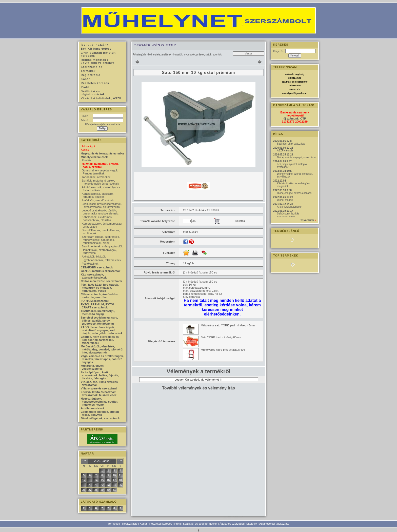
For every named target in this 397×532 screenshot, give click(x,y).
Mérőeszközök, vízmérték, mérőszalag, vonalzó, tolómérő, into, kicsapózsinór (102, 349)
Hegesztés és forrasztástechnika (102, 153)
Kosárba (240, 221)
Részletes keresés (161, 524)
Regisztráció (130, 524)
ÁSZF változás (285, 151)
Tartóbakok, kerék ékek (96, 177)
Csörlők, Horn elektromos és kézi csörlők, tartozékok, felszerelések (100, 340)
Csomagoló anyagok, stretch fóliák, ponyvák (100, 413)
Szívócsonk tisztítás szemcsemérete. (288, 215)
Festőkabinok (90, 264)
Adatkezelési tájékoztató (274, 524)
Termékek (114, 524)
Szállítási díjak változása (291, 144)
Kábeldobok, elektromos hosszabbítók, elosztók (97, 219)
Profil (178, 524)
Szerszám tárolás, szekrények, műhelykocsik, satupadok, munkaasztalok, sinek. (101, 240)
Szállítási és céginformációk (200, 524)
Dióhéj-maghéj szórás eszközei (294, 193)
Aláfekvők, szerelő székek (98, 200)
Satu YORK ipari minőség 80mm (221, 337)
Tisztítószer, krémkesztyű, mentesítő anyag (98, 312)
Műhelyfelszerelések (160, 55)
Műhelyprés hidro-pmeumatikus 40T (223, 350)
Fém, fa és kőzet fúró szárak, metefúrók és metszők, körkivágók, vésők (100, 288)
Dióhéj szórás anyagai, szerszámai (297, 157)
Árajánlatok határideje (289, 207)
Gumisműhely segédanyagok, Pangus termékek (100, 172)
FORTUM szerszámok (95, 301)
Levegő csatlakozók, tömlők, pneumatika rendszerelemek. (100, 212)
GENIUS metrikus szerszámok (101, 271)
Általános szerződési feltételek (238, 524)
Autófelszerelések (93, 408)
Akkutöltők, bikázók (94, 257)
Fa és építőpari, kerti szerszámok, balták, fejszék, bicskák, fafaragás (100, 375)
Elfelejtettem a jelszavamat (102, 124)
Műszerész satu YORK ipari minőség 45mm (228, 325)
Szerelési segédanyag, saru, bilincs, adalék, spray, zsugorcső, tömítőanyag (99, 321)
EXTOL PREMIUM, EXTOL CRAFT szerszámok (98, 306)
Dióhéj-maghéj (285, 200)
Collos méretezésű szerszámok (101, 281)
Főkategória (139, 55)
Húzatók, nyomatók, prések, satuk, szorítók (100, 165)
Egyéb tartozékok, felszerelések (101, 260)
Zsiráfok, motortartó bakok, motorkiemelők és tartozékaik (100, 182)
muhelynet (288, 93)
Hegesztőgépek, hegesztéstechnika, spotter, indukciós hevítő (100, 402)
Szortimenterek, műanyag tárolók (102, 246)
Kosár (143, 524)
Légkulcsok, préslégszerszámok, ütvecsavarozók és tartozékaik (102, 205)
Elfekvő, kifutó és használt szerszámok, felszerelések (99, 393)
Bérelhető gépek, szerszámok (100, 418)
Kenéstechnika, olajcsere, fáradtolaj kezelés (98, 195)
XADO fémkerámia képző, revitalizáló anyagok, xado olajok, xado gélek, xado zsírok (102, 330)
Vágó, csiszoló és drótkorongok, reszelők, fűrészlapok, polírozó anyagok (102, 359)
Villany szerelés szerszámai (99, 388)
